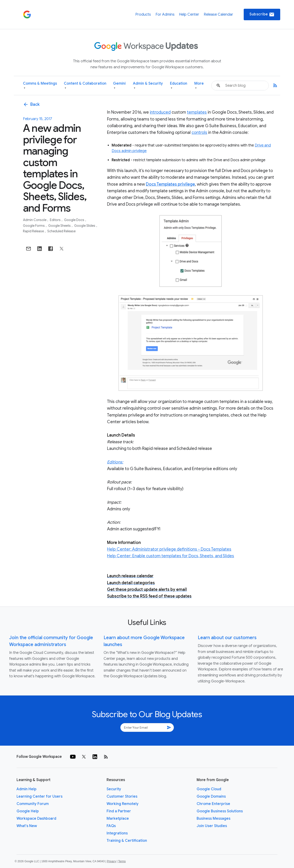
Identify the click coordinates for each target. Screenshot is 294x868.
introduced (160, 112)
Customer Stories (122, 796)
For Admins (165, 14)
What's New (27, 826)
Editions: (115, 462)
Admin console (35, 220)
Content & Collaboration (85, 86)
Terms (122, 861)
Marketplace (118, 819)
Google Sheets (60, 226)
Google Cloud (209, 789)
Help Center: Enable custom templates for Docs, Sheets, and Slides (171, 556)
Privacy (112, 861)
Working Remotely (123, 804)
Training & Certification (127, 841)
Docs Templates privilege (170, 184)
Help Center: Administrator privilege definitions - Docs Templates (169, 549)
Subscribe (262, 14)
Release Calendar (218, 14)
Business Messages (213, 819)
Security (114, 789)
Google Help (28, 811)
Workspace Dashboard (36, 819)
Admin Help (27, 789)
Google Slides (85, 226)
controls (199, 132)
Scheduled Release (61, 231)
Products (143, 14)
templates (197, 112)
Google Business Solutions (220, 811)
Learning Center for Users (40, 796)
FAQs (111, 826)
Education (179, 86)
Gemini (119, 86)
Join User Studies (212, 826)
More (199, 86)
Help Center (189, 14)
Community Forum (33, 804)
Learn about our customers (227, 638)
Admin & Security (148, 86)
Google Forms (34, 226)
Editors (56, 220)
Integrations (117, 833)
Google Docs (75, 220)
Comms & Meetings (40, 86)
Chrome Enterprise (213, 804)
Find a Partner (119, 811)
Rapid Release (34, 231)
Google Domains (211, 796)
